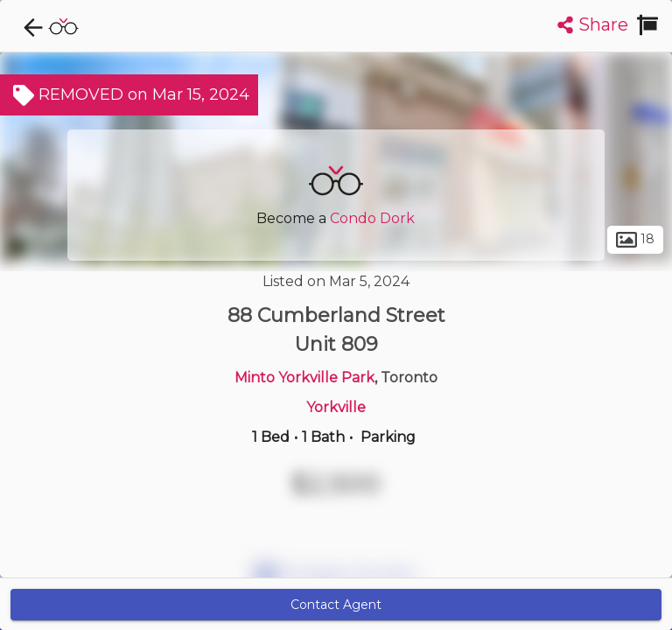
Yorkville (336, 407)
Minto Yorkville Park (304, 378)
